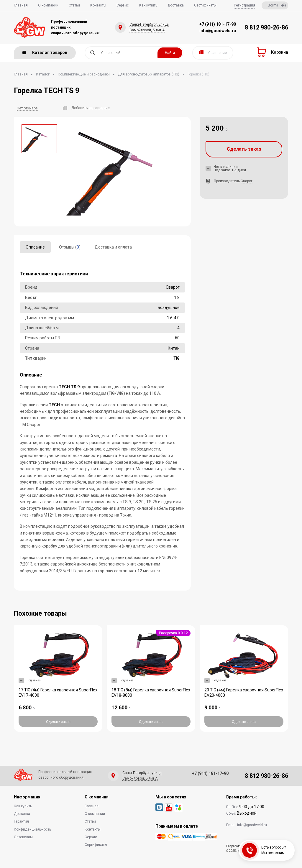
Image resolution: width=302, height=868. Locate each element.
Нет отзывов (27, 108)
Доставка (176, 5)
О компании (48, 5)
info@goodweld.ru (218, 31)
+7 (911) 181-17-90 (218, 24)
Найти (170, 53)
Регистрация (244, 5)
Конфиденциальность (32, 829)
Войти (277, 5)
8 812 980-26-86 (266, 27)
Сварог (247, 181)
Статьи (74, 5)
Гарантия (21, 821)
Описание (35, 247)
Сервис (123, 5)
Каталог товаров (45, 52)
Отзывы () (70, 247)
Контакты (98, 5)
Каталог (43, 74)
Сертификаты (205, 5)
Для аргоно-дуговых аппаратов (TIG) (149, 74)
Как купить (148, 5)
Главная (21, 5)
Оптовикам (23, 837)
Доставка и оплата (113, 247)
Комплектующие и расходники (84, 74)
